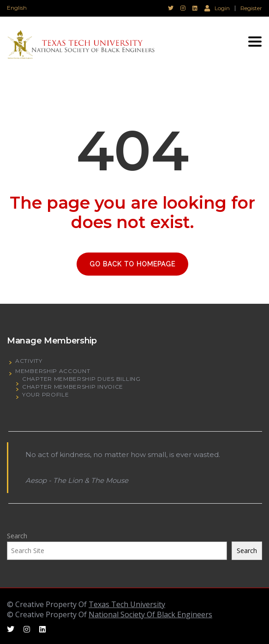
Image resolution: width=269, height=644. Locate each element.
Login (217, 8)
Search (17, 536)
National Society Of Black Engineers (150, 614)
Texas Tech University (127, 604)
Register (251, 8)
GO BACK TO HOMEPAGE (132, 264)
